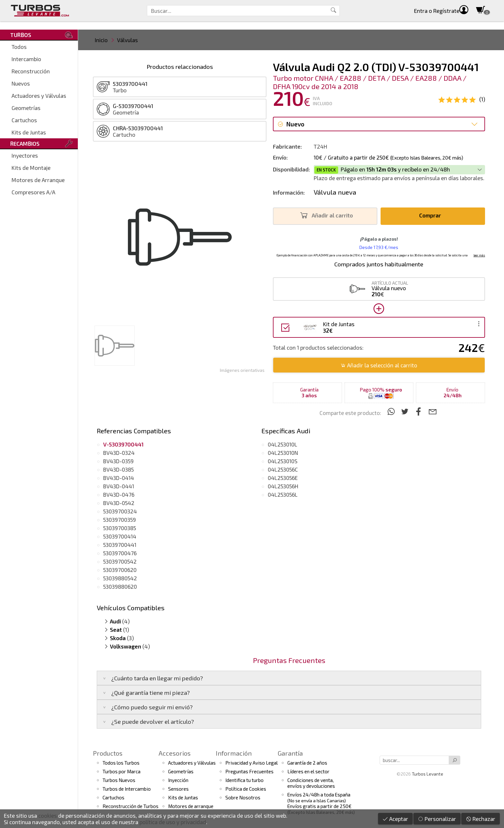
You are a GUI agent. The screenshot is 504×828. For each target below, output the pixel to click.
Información (234, 753)
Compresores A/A (33, 192)
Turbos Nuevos (119, 780)
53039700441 (120, 545)
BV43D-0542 (119, 503)
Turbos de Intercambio (127, 789)
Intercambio (26, 59)
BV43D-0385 (118, 469)
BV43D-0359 (118, 461)
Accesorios (175, 753)
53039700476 (120, 553)
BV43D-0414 (119, 478)
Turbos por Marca (122, 771)
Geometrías (26, 108)
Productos (108, 753)
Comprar (432, 215)
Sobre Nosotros (243, 797)
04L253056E (283, 478)
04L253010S (283, 461)
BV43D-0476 (119, 494)
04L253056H (283, 486)
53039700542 (120, 561)
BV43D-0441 (119, 486)
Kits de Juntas (29, 132)
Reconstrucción (31, 71)
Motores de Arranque (38, 180)
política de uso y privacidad (173, 822)
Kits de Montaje (31, 168)
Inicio (101, 40)
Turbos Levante (428, 774)
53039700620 (120, 570)
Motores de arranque (191, 806)
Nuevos (21, 83)
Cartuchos (24, 120)
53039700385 (120, 528)
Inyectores (25, 155)
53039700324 (120, 511)
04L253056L (283, 494)
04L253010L (283, 444)
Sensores (178, 789)
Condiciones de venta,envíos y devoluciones (311, 783)
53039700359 (120, 520)
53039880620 (120, 586)
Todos (19, 47)
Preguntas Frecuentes (249, 771)
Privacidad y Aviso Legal (252, 763)
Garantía (290, 753)
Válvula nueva (335, 192)
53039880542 (120, 578)
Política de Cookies (246, 789)
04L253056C (283, 469)
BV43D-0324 (119, 453)
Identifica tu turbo (244, 780)
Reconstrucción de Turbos (130, 806)
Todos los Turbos (121, 763)
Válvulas (127, 40)
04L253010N (283, 453)
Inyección (178, 780)
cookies (48, 815)
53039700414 (120, 536)
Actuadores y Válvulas (39, 96)
